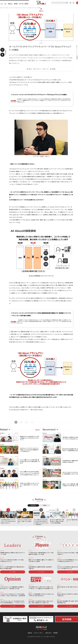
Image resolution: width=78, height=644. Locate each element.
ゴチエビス (20, 510)
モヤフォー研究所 (24, 4)
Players (45, 433)
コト (5, 4)
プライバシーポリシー (39, 633)
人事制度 (45, 445)
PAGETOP (77, 57)
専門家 (16, 4)
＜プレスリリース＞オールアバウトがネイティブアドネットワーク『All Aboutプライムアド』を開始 (39, 95)
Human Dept (37, 510)
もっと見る (13, 572)
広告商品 (54, 69)
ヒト (2, 4)
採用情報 (55, 633)
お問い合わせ (48, 633)
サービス (47, 69)
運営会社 (30, 633)
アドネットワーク (39, 69)
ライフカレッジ (53, 510)
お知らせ (10, 4)
